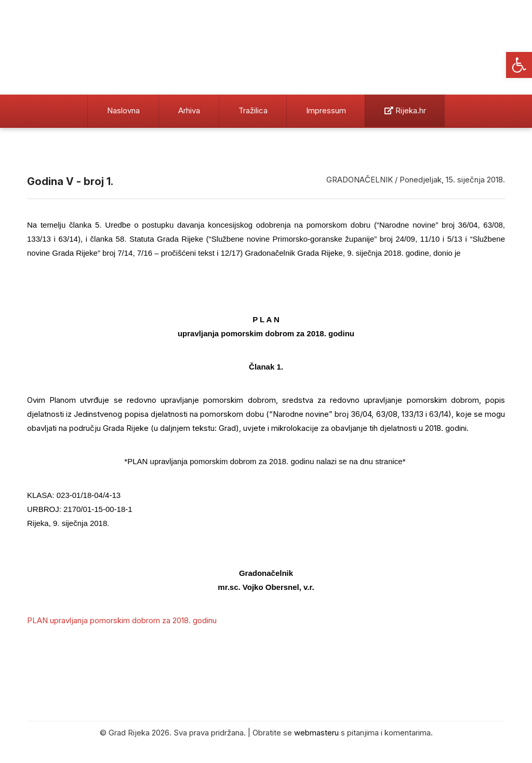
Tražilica (253, 110)
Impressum (326, 110)
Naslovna (123, 110)
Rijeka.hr (405, 110)
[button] (519, 65)
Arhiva (189, 110)
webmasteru (316, 733)
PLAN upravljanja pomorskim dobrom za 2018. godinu (122, 620)
